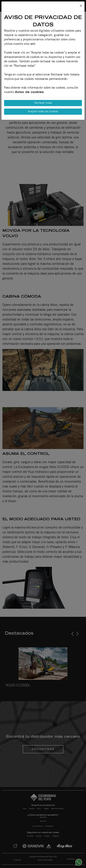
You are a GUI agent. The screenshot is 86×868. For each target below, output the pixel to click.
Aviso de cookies (29, 92)
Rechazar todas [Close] (43, 103)
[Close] (81, 6)
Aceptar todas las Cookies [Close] (43, 112)
